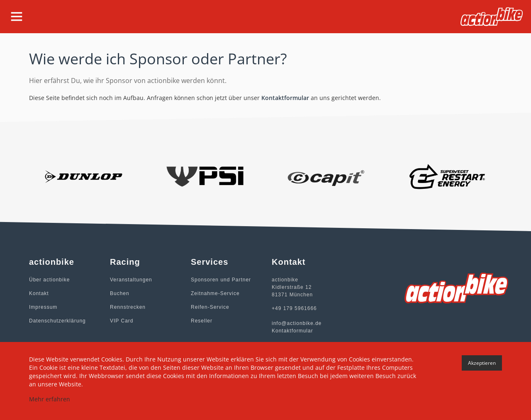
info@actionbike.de (297, 323)
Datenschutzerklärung (57, 321)
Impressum (43, 307)
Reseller (202, 321)
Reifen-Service (210, 307)
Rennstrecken (128, 307)
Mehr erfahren (50, 399)
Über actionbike (49, 280)
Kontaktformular (285, 98)
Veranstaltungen (131, 280)
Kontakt (39, 293)
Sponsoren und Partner (221, 280)
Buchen (120, 293)
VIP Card (122, 321)
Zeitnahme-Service (215, 293)
